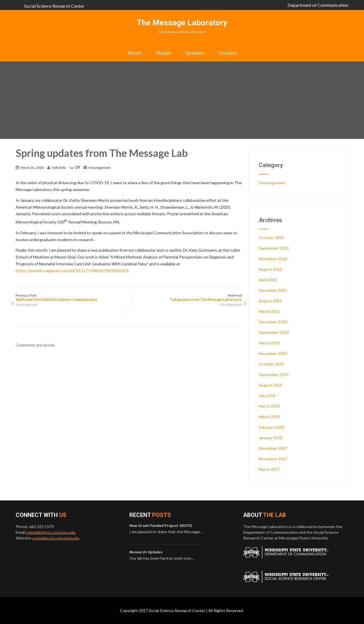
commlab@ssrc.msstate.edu (51, 532)
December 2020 (273, 322)
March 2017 (269, 469)
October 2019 (271, 364)
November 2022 (273, 259)
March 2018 (269, 417)
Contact (227, 53)
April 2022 (268, 280)
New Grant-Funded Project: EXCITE (161, 526)
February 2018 (272, 427)
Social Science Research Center (54, 6)
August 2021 (270, 301)
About (134, 53)
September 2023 (274, 248)
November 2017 (273, 459)
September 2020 (274, 332)
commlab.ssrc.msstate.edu (56, 538)
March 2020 (269, 343)
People (163, 53)
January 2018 (271, 438)
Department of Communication (318, 5)
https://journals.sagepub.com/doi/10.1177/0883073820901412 (72, 271)
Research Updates (146, 552)
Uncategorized (99, 168)
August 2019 (270, 385)
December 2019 (273, 353)
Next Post (185, 298)
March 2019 (269, 406)
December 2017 (273, 448)
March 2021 (269, 311)
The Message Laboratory (182, 23)
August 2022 (270, 269)
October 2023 (271, 238)
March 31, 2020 (32, 168)
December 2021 (273, 290)
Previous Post (72, 298)
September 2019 (274, 374)
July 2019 (267, 396)
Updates (195, 53)
